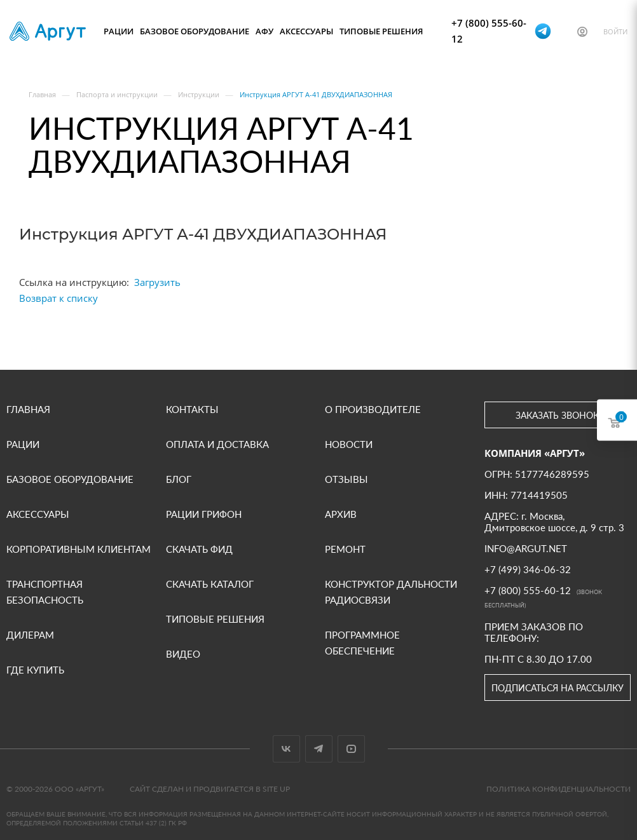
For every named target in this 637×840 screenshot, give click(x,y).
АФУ (264, 31)
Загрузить (157, 282)
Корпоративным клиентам (79, 549)
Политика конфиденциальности (558, 789)
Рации (119, 31)
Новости (349, 444)
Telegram (319, 749)
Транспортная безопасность (45, 592)
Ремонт (345, 549)
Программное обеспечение (362, 643)
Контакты (192, 409)
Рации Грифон (204, 514)
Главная (28, 409)
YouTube (351, 749)
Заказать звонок (557, 415)
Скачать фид (199, 549)
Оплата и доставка (217, 444)
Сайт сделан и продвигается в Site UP (210, 789)
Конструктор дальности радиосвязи (391, 592)
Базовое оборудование (195, 31)
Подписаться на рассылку (558, 688)
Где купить (35, 670)
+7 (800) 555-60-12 (489, 31)
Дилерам (30, 635)
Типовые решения (381, 31)
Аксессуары (306, 31)
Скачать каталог (210, 584)
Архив (341, 514)
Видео (183, 654)
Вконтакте (286, 749)
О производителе (373, 409)
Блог (179, 479)
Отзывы (346, 479)
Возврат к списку (58, 298)
